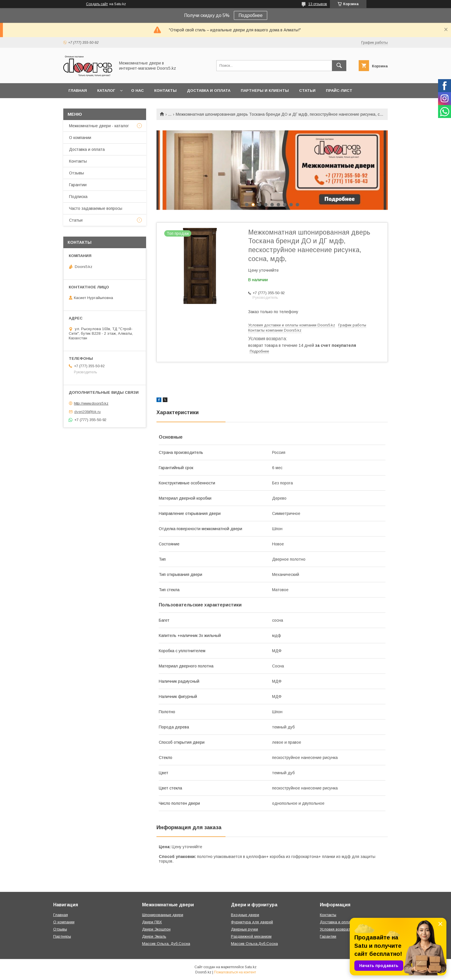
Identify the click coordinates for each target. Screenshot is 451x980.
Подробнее (251, 15)
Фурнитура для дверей (252, 922)
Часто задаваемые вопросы (96, 208)
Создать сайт (97, 4)
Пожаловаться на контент (235, 972)
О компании (80, 138)
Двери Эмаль (154, 936)
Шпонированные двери (163, 915)
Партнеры (62, 936)
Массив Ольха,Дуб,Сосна (254, 944)
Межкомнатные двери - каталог (99, 126)
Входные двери (245, 915)
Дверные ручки (244, 929)
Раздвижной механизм (251, 936)
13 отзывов (318, 4)
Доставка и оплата (209, 91)
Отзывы (77, 173)
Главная (78, 91)
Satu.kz (251, 967)
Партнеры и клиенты (265, 91)
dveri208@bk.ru (87, 412)
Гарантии (78, 185)
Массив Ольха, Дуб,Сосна (166, 944)
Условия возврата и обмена (345, 929)
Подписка (78, 197)
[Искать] (339, 66)
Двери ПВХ (152, 922)
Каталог (106, 91)
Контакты (165, 91)
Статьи (307, 91)
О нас (137, 91)
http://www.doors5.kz (91, 403)
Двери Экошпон (156, 929)
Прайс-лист (339, 91)
